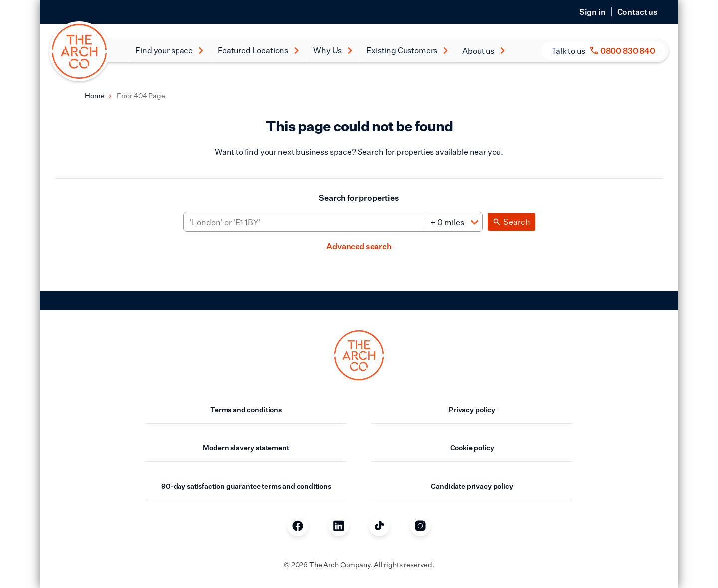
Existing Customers (408, 50)
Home (94, 95)
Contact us (637, 12)
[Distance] (453, 222)
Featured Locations (259, 50)
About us (484, 51)
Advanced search (359, 246)
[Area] (304, 222)
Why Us (333, 50)
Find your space (170, 50)
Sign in (593, 12)
